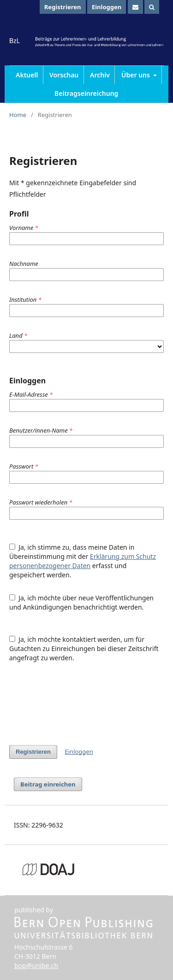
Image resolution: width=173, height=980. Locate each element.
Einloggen (107, 7)
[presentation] (79, 704)
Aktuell (27, 75)
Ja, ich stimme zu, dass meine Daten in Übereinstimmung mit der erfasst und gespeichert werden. (83, 561)
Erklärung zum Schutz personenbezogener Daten (83, 561)
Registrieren (63, 7)
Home (18, 115)
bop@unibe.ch (36, 965)
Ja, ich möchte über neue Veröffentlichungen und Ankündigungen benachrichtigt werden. (81, 602)
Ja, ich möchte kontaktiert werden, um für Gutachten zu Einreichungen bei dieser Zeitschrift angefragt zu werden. (84, 648)
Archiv (100, 75)
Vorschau (64, 75)
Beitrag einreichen (48, 784)
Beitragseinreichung (86, 93)
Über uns (137, 75)
